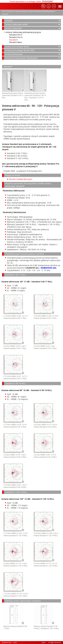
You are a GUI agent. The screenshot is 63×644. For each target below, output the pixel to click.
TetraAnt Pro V (16, 35)
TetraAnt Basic (16, 42)
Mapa (43, 643)
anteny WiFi (10, 11)
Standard (5, 14)
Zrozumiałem (47, 1)
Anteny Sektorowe (22, 11)
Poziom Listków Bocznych (21, 179)
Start (4, 11)
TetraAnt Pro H (16, 37)
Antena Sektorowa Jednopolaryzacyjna (42, 11)
